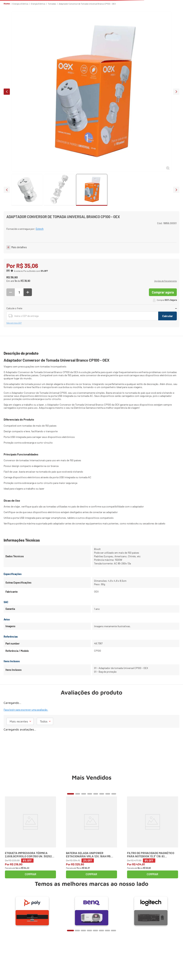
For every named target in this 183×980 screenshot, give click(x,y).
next (176, 92)
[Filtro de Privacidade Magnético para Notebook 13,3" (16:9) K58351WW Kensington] (153, 839)
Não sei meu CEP (14, 324)
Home (7, 4)
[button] (166, 283)
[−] (11, 294)
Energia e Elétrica (20, 4)
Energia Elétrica (38, 4)
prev (7, 92)
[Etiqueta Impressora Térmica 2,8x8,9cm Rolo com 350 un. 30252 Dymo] (30, 839)
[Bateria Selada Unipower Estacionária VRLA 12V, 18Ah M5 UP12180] (91, 839)
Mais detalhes (19, 249)
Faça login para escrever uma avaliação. (26, 711)
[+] (28, 294)
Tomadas (52, 4)
